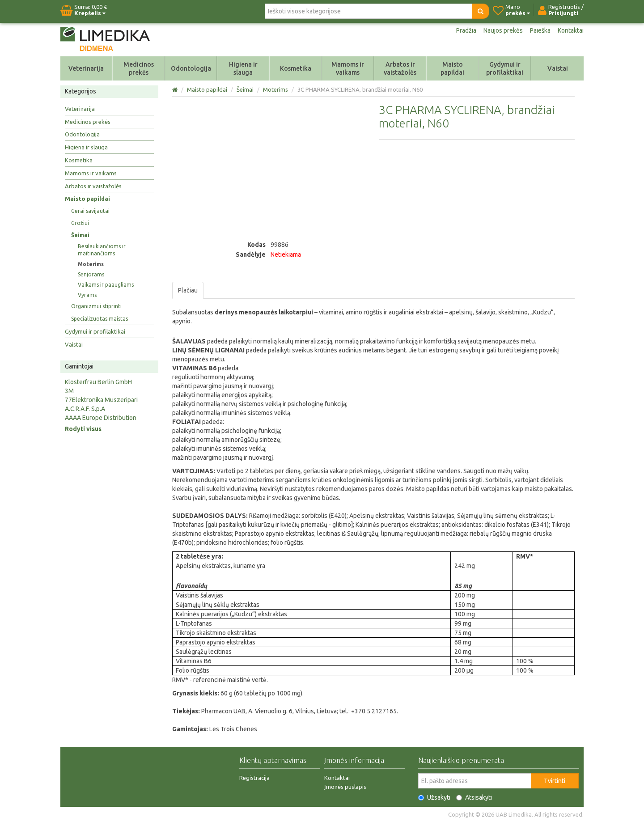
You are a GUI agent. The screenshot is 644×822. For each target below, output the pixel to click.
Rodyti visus (83, 429)
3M (69, 391)
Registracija (254, 778)
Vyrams (87, 295)
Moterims (91, 264)
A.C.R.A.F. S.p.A (85, 409)
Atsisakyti (474, 797)
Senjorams (91, 274)
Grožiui (80, 223)
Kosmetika (296, 68)
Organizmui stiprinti (96, 306)
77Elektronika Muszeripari (101, 400)
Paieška (540, 30)
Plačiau (188, 290)
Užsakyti (434, 797)
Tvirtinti (555, 781)
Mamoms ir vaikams (348, 68)
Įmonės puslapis (345, 787)
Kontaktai (571, 30)
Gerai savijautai (90, 211)
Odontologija (191, 68)
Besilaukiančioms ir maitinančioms (102, 250)
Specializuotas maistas (100, 319)
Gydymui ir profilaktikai (505, 68)
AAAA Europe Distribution (101, 418)
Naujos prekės (503, 30)
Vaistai (558, 68)
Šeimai (80, 235)
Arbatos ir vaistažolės (400, 68)
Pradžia (466, 30)
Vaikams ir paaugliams (106, 285)
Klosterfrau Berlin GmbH (98, 382)
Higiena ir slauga (243, 68)
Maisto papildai (452, 68)
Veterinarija (86, 68)
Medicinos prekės (139, 68)
